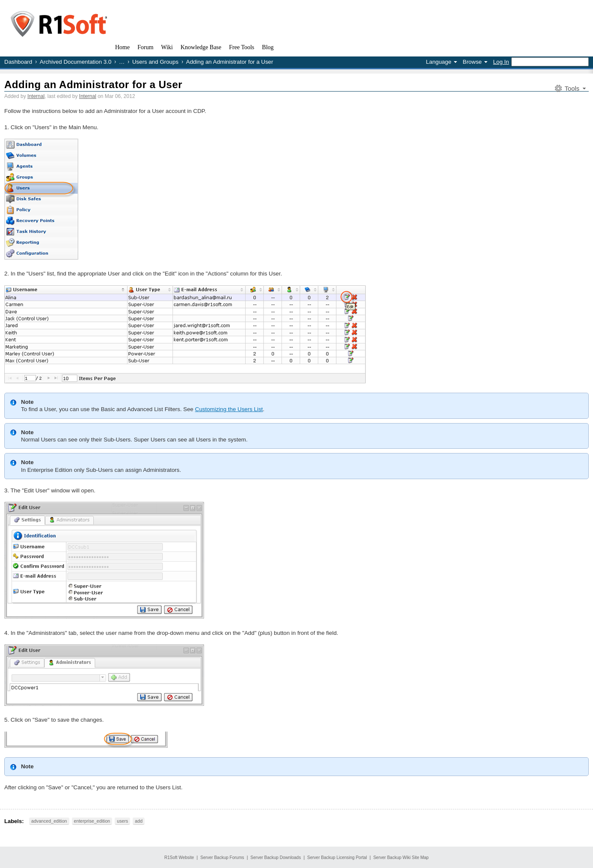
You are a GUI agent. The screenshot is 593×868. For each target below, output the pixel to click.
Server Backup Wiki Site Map (401, 858)
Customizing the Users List (229, 409)
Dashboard (18, 62)
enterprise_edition (92, 821)
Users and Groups (155, 62)
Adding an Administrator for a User (93, 84)
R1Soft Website (179, 858)
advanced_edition (49, 821)
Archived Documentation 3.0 (76, 62)
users (122, 821)
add (139, 821)
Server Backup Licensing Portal (337, 858)
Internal (36, 96)
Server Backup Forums (222, 858)
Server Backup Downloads (276, 858)
